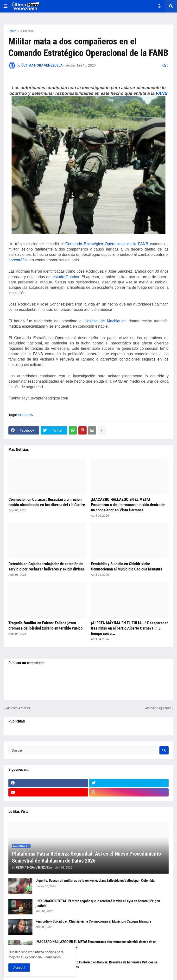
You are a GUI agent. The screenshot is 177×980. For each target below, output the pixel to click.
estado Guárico (66, 277)
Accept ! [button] (19, 968)
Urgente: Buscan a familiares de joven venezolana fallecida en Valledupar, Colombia (95, 881)
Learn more (52, 957)
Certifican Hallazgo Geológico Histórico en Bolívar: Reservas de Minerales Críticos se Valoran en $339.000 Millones (97, 965)
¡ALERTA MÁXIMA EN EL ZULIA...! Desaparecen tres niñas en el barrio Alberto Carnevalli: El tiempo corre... (130, 628)
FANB (162, 93)
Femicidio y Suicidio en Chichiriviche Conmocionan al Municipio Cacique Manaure (127, 566)
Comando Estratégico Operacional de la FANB (107, 244)
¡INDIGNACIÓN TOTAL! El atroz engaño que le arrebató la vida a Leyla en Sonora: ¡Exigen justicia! (98, 903)
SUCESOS (27, 31)
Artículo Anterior (18, 708)
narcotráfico (19, 260)
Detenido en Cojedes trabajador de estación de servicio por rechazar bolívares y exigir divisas (47, 566)
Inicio (12, 31)
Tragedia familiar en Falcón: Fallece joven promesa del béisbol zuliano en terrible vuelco (45, 625)
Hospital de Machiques (105, 321)
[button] (6, 6)
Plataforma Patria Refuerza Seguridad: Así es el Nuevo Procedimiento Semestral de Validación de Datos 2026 (86, 857)
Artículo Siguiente (158, 708)
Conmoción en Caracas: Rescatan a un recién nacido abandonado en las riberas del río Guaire (47, 502)
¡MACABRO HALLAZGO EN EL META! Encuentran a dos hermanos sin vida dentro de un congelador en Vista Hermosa (128, 505)
